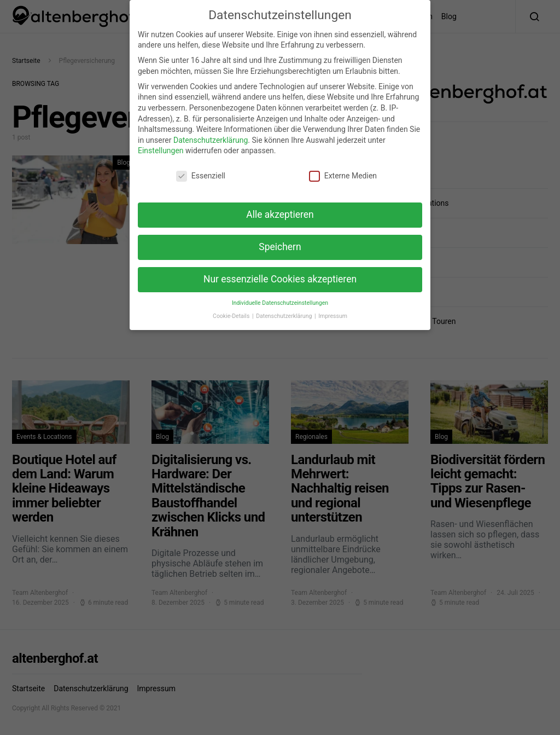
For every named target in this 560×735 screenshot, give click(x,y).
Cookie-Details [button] (232, 309)
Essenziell (201, 169)
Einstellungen (161, 144)
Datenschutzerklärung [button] (285, 309)
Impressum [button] (333, 309)
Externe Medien (343, 169)
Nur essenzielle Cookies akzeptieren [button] (280, 273)
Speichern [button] (280, 240)
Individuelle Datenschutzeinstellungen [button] (280, 296)
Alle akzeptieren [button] (280, 208)
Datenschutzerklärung (211, 134)
